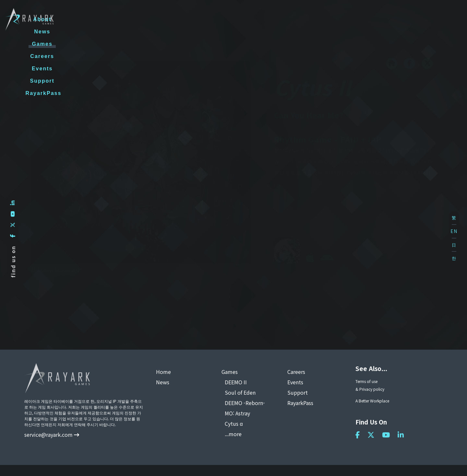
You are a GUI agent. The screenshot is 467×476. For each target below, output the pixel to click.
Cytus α (234, 424)
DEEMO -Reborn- (245, 403)
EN (454, 231)
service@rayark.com (52, 435)
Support (368, 19)
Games (254, 19)
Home (163, 372)
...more (233, 434)
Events (329, 19)
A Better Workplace (372, 401)
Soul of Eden (240, 392)
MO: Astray (237, 413)
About (187, 19)
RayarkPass (414, 19)
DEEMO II (236, 382)
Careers (292, 19)
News (220, 19)
